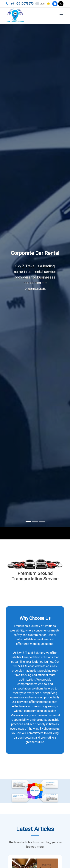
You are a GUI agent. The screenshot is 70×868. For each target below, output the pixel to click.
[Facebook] (55, 4)
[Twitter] (61, 4)
